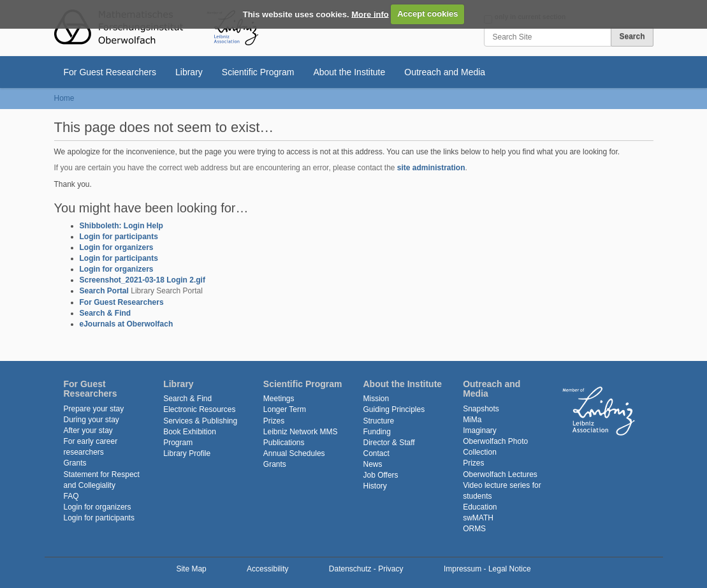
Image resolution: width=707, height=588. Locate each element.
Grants (75, 463)
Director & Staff (389, 443)
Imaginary (480, 430)
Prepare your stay (94, 409)
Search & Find (106, 313)
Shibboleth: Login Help (121, 226)
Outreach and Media (445, 72)
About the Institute (349, 72)
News (372, 464)
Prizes (274, 421)
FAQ (71, 496)
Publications (284, 443)
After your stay (88, 430)
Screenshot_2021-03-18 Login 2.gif (142, 280)
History (375, 486)
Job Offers (380, 475)
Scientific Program (258, 72)
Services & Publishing (200, 421)
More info (370, 14)
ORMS (474, 529)
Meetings (279, 399)
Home (64, 98)
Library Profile (187, 453)
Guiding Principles (394, 409)
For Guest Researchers (110, 72)
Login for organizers (117, 247)
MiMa (472, 420)
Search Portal (104, 291)
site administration (431, 168)
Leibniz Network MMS (301, 432)
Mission (376, 399)
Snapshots (481, 409)
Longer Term (285, 409)
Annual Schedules (294, 453)
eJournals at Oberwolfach (127, 324)
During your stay (91, 420)
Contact (376, 453)
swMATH (478, 518)
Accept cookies (427, 14)
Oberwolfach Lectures (500, 474)
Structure (378, 421)
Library (189, 72)
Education (480, 507)
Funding (376, 432)
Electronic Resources (199, 409)
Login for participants (119, 237)
